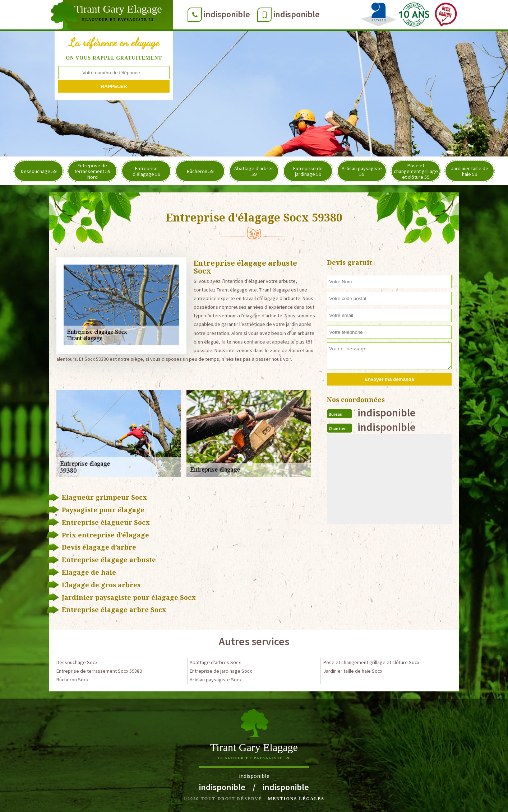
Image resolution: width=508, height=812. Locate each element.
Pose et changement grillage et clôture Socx (371, 662)
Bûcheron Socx (72, 680)
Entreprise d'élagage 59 (146, 171)
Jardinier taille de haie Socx (353, 671)
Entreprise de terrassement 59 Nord (92, 171)
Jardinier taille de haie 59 (470, 171)
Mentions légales (296, 799)
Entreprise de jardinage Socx (221, 671)
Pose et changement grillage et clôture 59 (416, 171)
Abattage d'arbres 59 (254, 171)
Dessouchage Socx (77, 662)
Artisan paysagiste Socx (216, 680)
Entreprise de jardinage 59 (308, 171)
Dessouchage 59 (39, 171)
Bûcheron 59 (200, 171)
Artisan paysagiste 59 (362, 171)
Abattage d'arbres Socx (215, 662)
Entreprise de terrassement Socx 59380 (99, 671)
